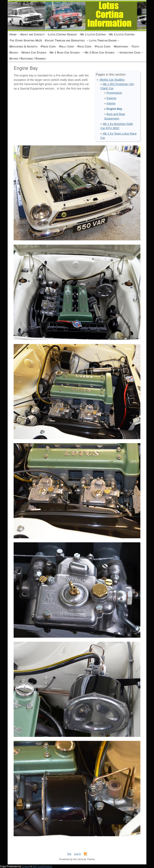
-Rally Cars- (66, 46)
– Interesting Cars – (130, 53)
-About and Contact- (32, 34)
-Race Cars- (84, 46)
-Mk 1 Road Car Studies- (65, 53)
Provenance (114, 93)
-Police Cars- (103, 46)
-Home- (13, 34)
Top (69, 854)
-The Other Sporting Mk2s (25, 40)
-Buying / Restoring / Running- (27, 59)
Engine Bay (114, 109)
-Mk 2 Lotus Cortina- (122, 34)
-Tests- (135, 46)
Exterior (111, 98)
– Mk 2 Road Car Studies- (99, 53)
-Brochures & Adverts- (23, 46)
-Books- (14, 53)
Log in (78, 854)
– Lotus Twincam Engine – (103, 40)
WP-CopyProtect (42, 866)
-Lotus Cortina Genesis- (62, 34)
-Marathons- (121, 46)
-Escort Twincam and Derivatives (64, 40)
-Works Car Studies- (34, 53)
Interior (111, 103)
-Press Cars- (48, 46)
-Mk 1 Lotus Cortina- (93, 34)
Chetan (26, 866)
